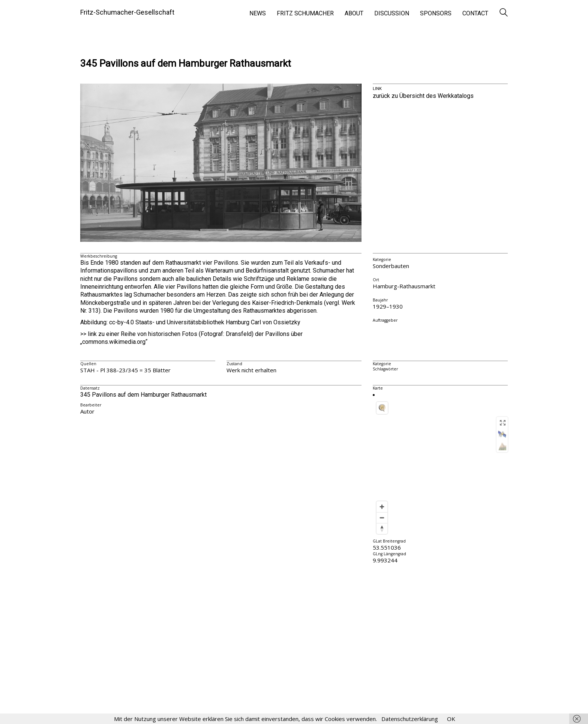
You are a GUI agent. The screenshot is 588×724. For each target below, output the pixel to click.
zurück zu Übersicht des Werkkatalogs (423, 96)
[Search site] (504, 13)
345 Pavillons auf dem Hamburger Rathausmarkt (186, 64)
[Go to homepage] (127, 12)
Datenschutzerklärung (410, 719)
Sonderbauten (391, 266)
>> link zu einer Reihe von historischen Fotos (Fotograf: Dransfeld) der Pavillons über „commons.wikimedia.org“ (191, 338)
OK (451, 719)
